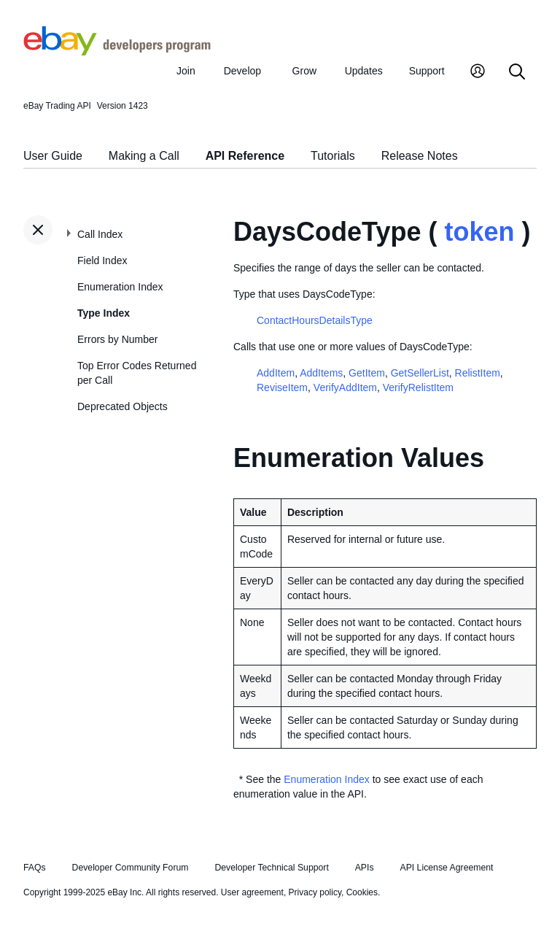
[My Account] (478, 73)
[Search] (517, 73)
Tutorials (333, 156)
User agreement (252, 892)
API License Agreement (446, 868)
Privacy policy (315, 892)
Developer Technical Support (271, 868)
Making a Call (144, 156)
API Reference (245, 156)
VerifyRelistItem (418, 387)
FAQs (35, 868)
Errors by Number (117, 339)
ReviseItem (282, 387)
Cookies (362, 892)
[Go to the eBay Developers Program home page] (117, 52)
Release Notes (420, 156)
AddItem (276, 373)
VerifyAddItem (345, 387)
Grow (304, 71)
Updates (364, 71)
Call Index (100, 234)
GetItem (367, 373)
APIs (365, 868)
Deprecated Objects (122, 406)
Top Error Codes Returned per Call (137, 373)
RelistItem (478, 373)
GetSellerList (420, 373)
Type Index (104, 313)
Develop (242, 71)
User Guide (53, 156)
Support (427, 71)
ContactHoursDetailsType (315, 320)
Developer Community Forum (131, 868)
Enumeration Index (120, 287)
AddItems (321, 373)
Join (186, 71)
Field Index (102, 260)
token (479, 232)
